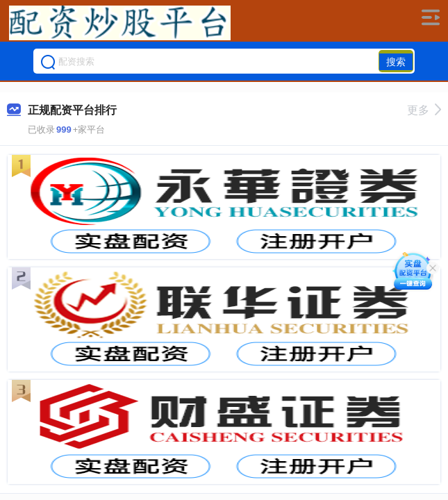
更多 (424, 110)
